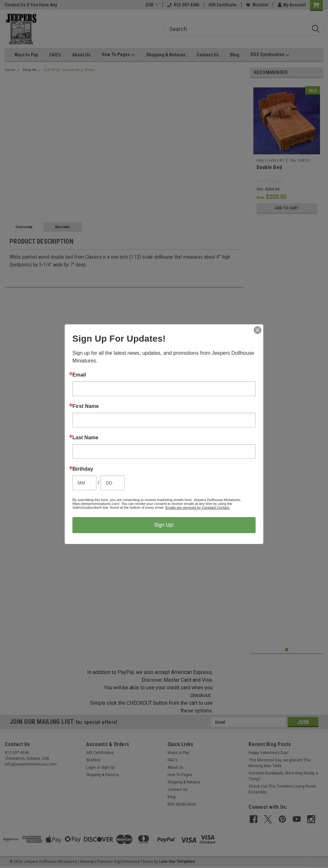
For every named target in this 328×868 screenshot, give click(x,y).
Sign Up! (164, 525)
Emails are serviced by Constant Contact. (198, 507)
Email (79, 375)
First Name (86, 406)
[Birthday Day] (113, 483)
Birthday (83, 469)
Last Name (85, 438)
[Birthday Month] (84, 483)
